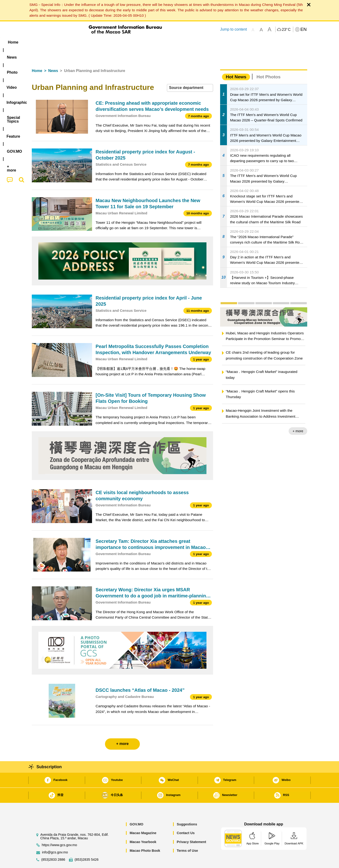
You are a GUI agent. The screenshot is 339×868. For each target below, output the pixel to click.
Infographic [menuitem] (126, 42)
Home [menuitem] (41, 42)
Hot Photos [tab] (268, 62)
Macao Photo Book (145, 836)
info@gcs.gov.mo (55, 838)
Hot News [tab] (236, 62)
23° (286, 30)
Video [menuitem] (102, 42)
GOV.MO (137, 810)
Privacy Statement (192, 828)
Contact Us (186, 819)
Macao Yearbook (143, 828)
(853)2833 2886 (53, 845)
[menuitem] (61, 42)
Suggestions (187, 810)
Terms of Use (187, 836)
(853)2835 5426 (87, 845)
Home (37, 56)
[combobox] (190, 74)
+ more (298, 417)
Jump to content (234, 29)
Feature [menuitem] (188, 42)
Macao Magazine (143, 819)
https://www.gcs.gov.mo (59, 831)
